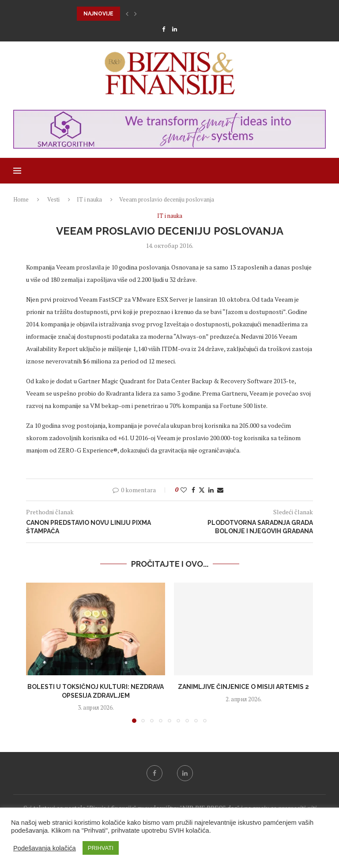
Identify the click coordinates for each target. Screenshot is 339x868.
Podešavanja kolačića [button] (45, 848)
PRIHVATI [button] (101, 848)
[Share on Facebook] (193, 490)
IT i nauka (89, 199)
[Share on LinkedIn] (211, 490)
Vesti (53, 199)
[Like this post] (184, 490)
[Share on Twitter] (202, 490)
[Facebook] (164, 29)
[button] (127, 14)
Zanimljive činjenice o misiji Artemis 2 (243, 687)
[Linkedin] (175, 29)
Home (21, 199)
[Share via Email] (220, 490)
